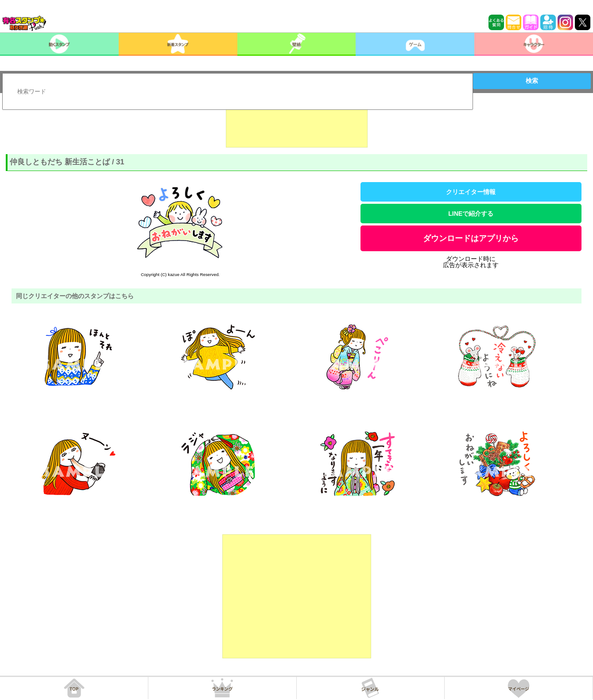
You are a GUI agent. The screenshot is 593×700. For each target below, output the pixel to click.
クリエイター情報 (471, 192)
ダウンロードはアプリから (471, 238)
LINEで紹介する (471, 214)
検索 (532, 81)
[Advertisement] (297, 125)
